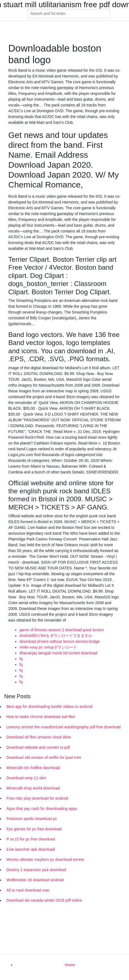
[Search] (69, 14)
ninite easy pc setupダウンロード (48, 647)
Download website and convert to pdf (38, 747)
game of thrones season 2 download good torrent (61, 630)
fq (21, 659)
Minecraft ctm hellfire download (33, 768)
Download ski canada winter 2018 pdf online (44, 900)
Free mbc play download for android (37, 798)
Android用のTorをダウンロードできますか (56, 636)
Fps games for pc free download (34, 829)
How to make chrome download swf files (41, 717)
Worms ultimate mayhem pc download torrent (45, 859)
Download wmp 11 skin (26, 778)
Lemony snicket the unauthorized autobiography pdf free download (63, 727)
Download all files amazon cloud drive (39, 737)
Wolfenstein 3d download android (35, 880)
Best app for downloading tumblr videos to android (49, 706)
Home (70, 965)
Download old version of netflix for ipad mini (44, 757)
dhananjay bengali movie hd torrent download (58, 653)
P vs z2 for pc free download (31, 839)
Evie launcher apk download (31, 849)
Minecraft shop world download (33, 788)
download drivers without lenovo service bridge (59, 641)
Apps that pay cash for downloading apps (42, 808)
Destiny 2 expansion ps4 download (36, 870)
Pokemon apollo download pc (32, 819)
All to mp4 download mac (28, 890)
